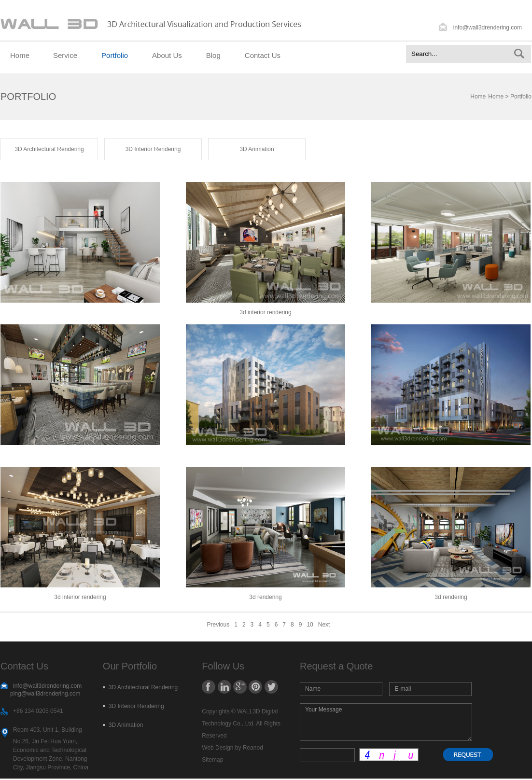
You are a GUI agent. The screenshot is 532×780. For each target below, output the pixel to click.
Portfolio (115, 55)
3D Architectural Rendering (49, 149)
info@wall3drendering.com (488, 28)
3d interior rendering (80, 597)
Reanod (253, 748)
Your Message (386, 722)
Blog (213, 55)
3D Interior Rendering (153, 149)
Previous (218, 625)
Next (324, 625)
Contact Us (263, 55)
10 (310, 625)
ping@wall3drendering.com (45, 694)
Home (20, 55)
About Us (167, 55)
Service (65, 55)
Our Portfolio (130, 666)
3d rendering (265, 597)
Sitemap (212, 760)
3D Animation (257, 149)
